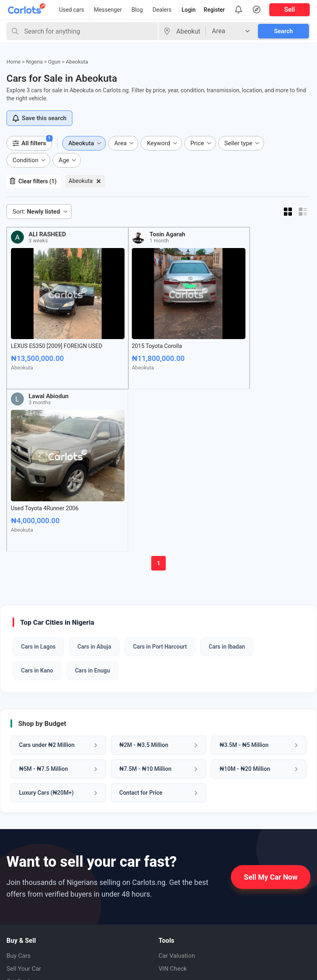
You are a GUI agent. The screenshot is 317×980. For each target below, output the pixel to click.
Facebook (179, 878)
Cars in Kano (37, 497)
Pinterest (178, 892)
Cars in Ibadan (227, 473)
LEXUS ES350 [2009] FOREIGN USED (48, 331)
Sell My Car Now (271, 703)
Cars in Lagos (38, 473)
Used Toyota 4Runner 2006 (239, 328)
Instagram (179, 907)
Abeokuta (81, 181)
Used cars (72, 10)
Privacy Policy (26, 907)
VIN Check (173, 795)
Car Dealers (23, 808)
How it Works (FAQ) (34, 868)
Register (214, 10)
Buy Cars (19, 782)
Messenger (108, 10)
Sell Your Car (25, 795)
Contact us (22, 894)
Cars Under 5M (28, 821)
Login (189, 10)
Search (284, 31)
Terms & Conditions (35, 920)
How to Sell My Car (34, 881)
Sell (290, 10)
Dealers (162, 10)
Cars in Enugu (92, 497)
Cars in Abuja (94, 473)
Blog (137, 10)
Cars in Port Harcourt (160, 473)
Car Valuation (178, 782)
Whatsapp (179, 863)
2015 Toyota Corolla (133, 328)
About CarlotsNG (31, 855)
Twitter (175, 921)
